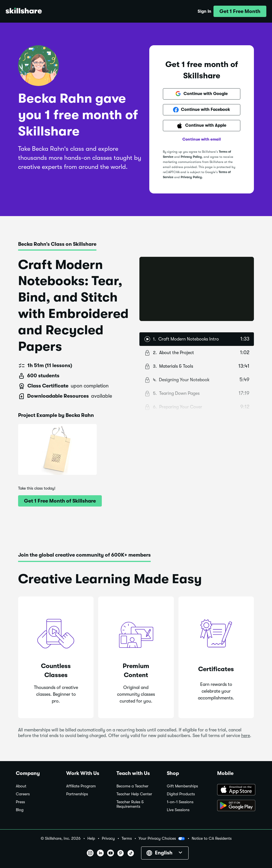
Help (91, 838)
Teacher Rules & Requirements (130, 804)
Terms (127, 838)
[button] (240, 11)
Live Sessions (178, 810)
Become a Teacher (132, 786)
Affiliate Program (81, 786)
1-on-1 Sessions (180, 802)
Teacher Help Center (134, 794)
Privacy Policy (191, 157)
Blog (20, 810)
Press (20, 802)
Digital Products (181, 794)
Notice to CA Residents (212, 838)
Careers (23, 794)
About (21, 786)
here (246, 736)
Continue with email (202, 139)
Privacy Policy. (192, 177)
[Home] (24, 11)
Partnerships (77, 794)
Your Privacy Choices (162, 839)
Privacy (108, 838)
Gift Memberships (182, 786)
